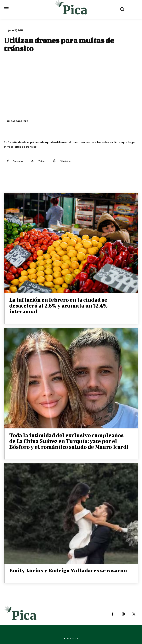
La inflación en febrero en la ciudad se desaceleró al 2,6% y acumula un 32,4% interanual (59, 306)
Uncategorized (18, 121)
